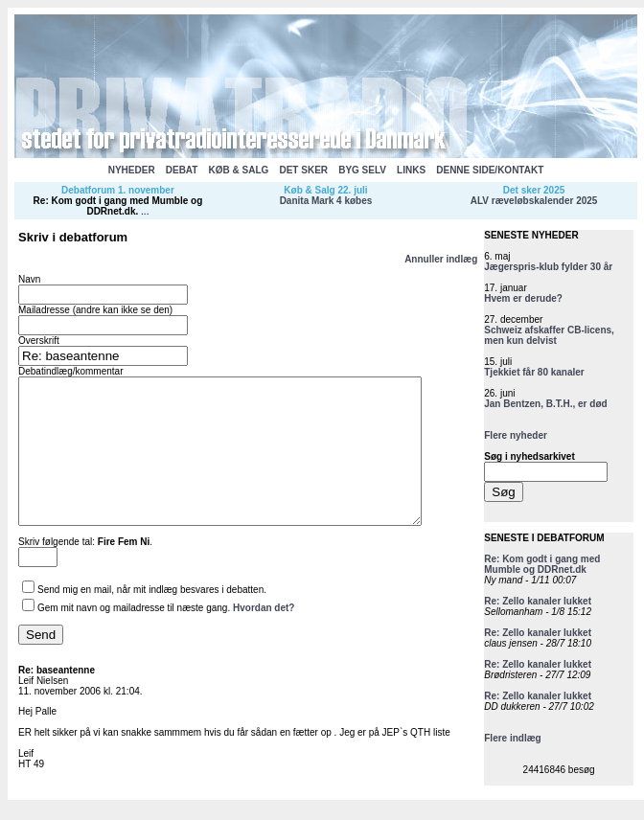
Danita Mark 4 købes (326, 201)
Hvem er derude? (523, 298)
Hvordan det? (264, 637)
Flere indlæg (512, 738)
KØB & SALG (239, 170)
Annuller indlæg (441, 259)
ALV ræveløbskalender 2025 (534, 201)
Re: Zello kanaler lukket (538, 601)
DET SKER (303, 170)
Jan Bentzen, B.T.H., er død (545, 404)
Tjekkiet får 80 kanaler (534, 372)
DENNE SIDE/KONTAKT (490, 170)
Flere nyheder (516, 435)
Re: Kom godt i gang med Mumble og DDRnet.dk (118, 206)
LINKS (411, 170)
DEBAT (182, 170)
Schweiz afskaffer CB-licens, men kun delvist (549, 335)
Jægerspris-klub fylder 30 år (548, 267)
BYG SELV (362, 170)
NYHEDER (132, 170)
